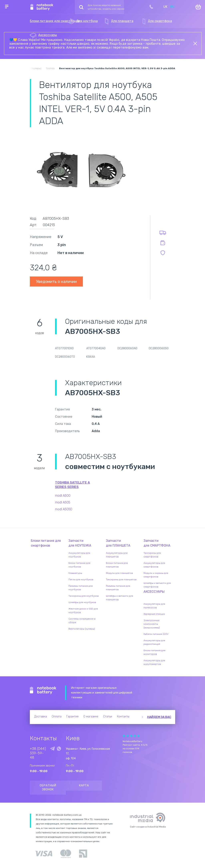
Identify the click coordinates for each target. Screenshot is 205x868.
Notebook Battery (43, 690)
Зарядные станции (154, 614)
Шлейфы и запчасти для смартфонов (157, 585)
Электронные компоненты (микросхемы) (152, 624)
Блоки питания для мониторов (154, 652)
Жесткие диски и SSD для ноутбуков (83, 611)
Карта (84, 785)
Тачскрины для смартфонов (152, 555)
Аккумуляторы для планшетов (117, 555)
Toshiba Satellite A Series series (72, 485)
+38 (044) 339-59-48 (38, 753)
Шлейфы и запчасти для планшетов (120, 598)
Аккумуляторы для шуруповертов (154, 662)
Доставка (41, 717)
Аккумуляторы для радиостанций (154, 642)
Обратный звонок (48, 787)
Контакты (123, 717)
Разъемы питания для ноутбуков (81, 588)
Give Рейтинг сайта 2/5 (128, 736)
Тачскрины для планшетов (121, 579)
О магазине (91, 717)
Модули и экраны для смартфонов (156, 575)
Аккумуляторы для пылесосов (154, 606)
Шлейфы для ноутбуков (82, 602)
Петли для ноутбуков (81, 579)
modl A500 (63, 496)
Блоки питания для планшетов (117, 565)
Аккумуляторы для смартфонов (154, 565)
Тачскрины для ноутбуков (84, 596)
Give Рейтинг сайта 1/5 (124, 736)
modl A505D (64, 509)
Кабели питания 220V (156, 634)
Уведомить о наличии (56, 282)
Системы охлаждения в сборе (82, 621)
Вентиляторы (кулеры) (82, 629)
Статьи (108, 717)
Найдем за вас (159, 717)
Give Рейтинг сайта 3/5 (131, 736)
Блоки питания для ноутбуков (79, 565)
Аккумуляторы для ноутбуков (79, 555)
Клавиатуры (75, 573)
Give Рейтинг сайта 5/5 (138, 736)
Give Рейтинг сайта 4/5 (135, 736)
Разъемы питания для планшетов (118, 588)
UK (165, 7)
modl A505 (63, 502)
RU (172, 7)
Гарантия (72, 717)
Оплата (57, 717)
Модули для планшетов (119, 573)
